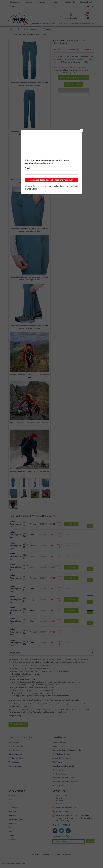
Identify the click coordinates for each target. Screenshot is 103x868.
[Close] (81, 131)
